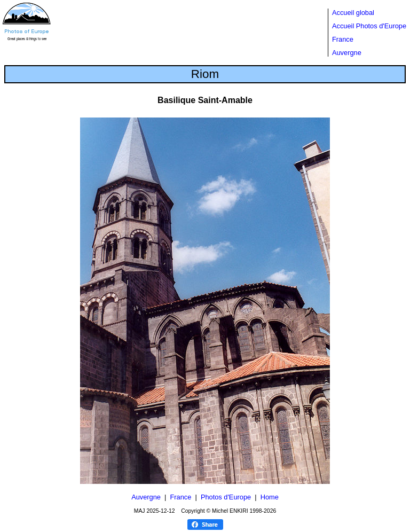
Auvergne (347, 53)
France (343, 39)
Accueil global (353, 13)
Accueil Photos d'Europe (369, 26)
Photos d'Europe (226, 497)
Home (270, 497)
